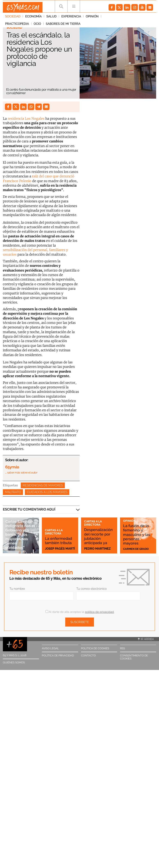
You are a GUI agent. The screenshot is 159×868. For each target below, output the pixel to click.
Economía (33, 18)
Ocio (136, 18)
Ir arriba (146, 639)
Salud (51, 18)
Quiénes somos (14, 662)
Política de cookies (95, 648)
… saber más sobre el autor (21, 472)
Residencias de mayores (43, 485)
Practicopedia (115, 18)
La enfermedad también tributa (57, 536)
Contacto (88, 656)
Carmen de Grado (138, 549)
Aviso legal (50, 648)
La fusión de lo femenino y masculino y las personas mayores (138, 534)
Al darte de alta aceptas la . (80, 612)
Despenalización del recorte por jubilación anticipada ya (98, 536)
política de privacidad (99, 612)
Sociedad (13, 18)
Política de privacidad (58, 656)
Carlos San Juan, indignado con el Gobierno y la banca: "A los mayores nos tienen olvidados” (21, 532)
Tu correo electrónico (92, 589)
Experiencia (71, 18)
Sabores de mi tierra (22, 26)
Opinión (92, 18)
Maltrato (13, 492)
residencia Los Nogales (26, 118)
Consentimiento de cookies (134, 657)
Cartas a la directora (55, 522)
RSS (122, 648)
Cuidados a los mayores (47, 492)
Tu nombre (17, 589)
